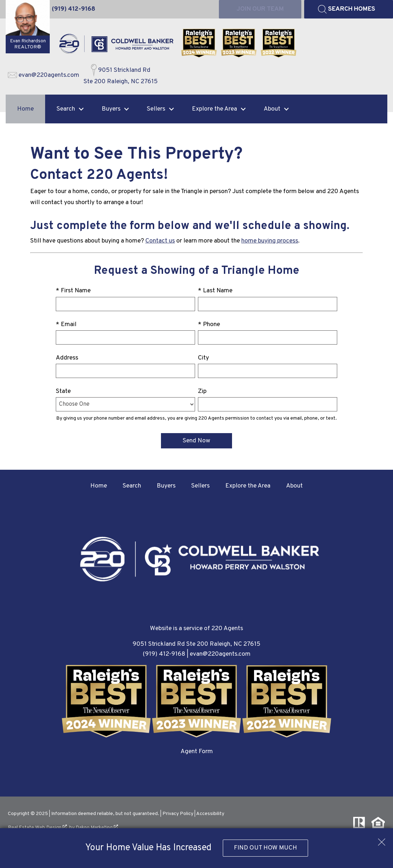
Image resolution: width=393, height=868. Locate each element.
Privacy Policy (178, 814)
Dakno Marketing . (98, 828)
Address (67, 358)
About (294, 486)
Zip (202, 391)
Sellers (200, 486)
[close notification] (382, 840)
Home (25, 109)
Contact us (160, 241)
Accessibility (210, 814)
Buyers (166, 486)
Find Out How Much (265, 848)
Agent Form (197, 752)
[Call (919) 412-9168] (74, 9)
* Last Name (215, 291)
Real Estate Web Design (37, 828)
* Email (66, 324)
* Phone (209, 324)
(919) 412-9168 (164, 654)
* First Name (73, 291)
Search (132, 486)
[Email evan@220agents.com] (44, 75)
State (63, 391)
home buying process (270, 241)
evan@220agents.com (220, 654)
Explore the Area (248, 486)
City (203, 358)
